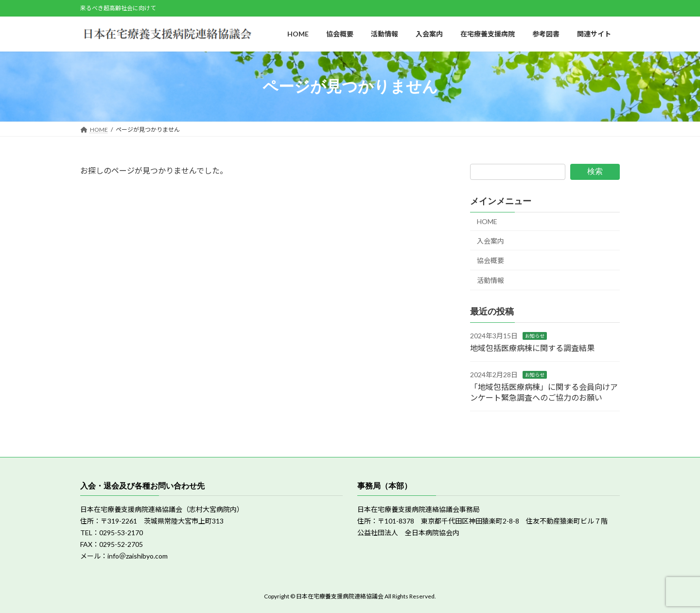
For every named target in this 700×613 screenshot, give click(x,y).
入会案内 (490, 241)
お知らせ (535, 336)
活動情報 (490, 280)
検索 (595, 171)
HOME (487, 221)
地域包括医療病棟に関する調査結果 (532, 348)
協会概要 (490, 260)
